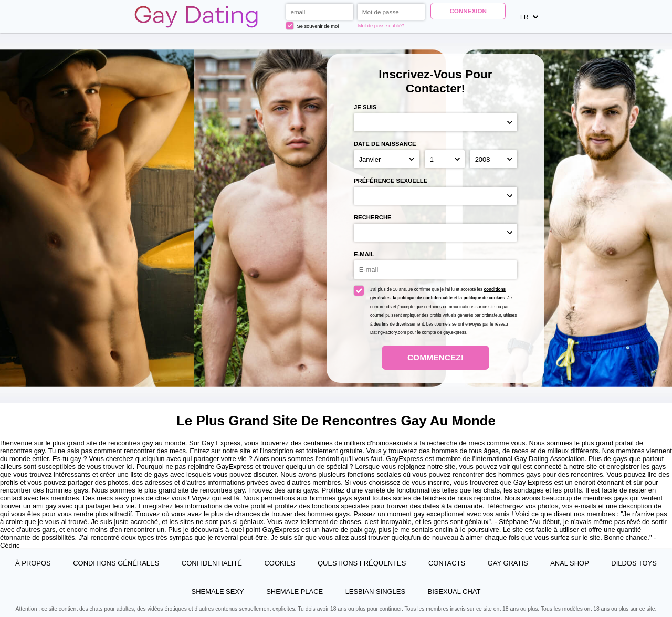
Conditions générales (116, 563)
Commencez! (435, 357)
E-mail (364, 254)
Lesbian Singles (375, 592)
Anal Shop (570, 563)
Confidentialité (212, 563)
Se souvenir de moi (313, 26)
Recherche (373, 217)
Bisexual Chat (454, 592)
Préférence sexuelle (391, 181)
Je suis (365, 107)
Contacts (447, 563)
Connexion (468, 11)
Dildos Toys (634, 563)
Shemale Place (295, 592)
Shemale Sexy (218, 592)
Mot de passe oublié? (381, 26)
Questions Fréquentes (362, 563)
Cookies (280, 563)
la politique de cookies (481, 298)
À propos (33, 563)
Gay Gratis (508, 563)
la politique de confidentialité (423, 298)
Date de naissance (385, 144)
